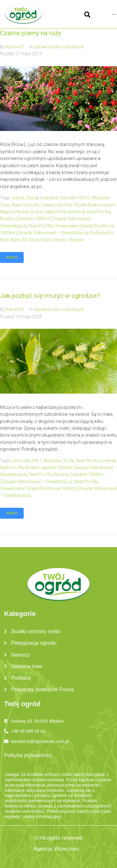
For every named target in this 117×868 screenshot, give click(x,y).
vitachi (59, 240)
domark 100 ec (75, 198)
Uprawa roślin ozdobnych (59, 47)
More (12, 257)
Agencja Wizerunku (56, 849)
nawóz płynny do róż (22, 212)
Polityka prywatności (28, 755)
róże (46, 240)
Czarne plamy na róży (31, 33)
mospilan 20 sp (59, 461)
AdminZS (15, 47)
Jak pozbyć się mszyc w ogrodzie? (50, 296)
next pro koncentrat (65, 212)
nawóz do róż (27, 205)
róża (34, 240)
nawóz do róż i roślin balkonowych (79, 205)
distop (18, 198)
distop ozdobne (42, 198)
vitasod (76, 240)
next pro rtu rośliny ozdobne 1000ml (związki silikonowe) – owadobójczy (56, 219)
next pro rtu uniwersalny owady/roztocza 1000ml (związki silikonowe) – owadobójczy (58, 489)
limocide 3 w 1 (27, 461)
